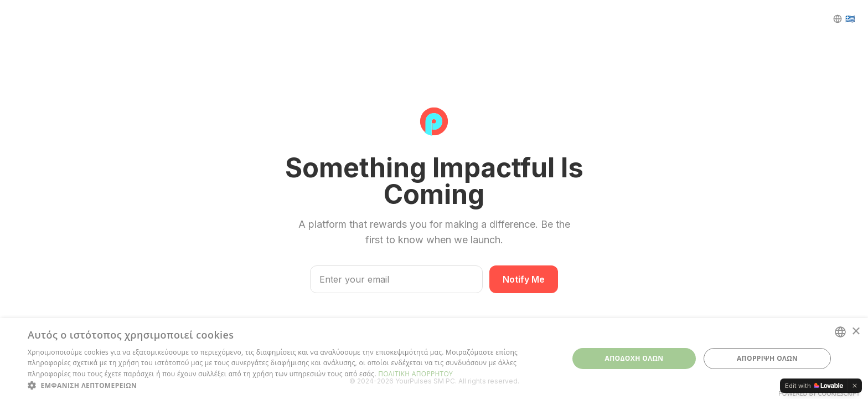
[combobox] (840, 332)
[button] (290, 385)
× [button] (856, 332)
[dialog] (434, 359)
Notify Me (524, 279)
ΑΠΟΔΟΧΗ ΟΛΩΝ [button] (634, 358)
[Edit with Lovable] (814, 386)
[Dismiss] (855, 386)
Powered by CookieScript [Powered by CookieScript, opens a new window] (819, 393)
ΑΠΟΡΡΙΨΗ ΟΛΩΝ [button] (767, 358)
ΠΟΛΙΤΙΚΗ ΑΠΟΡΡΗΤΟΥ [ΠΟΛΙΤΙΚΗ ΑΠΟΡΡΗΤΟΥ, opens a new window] (415, 374)
